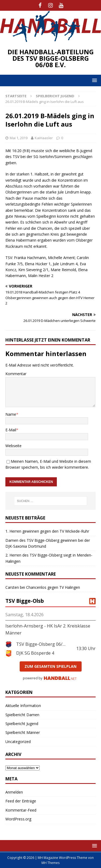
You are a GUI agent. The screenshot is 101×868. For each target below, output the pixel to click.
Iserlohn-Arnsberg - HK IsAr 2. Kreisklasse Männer (48, 629)
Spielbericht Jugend (22, 724)
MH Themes (50, 863)
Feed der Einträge (21, 801)
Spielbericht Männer (23, 732)
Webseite (13, 446)
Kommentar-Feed (21, 810)
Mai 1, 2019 (19, 138)
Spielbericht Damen (22, 715)
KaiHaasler (44, 138)
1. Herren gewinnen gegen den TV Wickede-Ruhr (47, 531)
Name (11, 414)
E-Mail (11, 430)
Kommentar (16, 374)
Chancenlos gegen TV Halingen (53, 587)
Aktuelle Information (23, 706)
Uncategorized (18, 742)
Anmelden (14, 792)
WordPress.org (18, 819)
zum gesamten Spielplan (50, 666)
